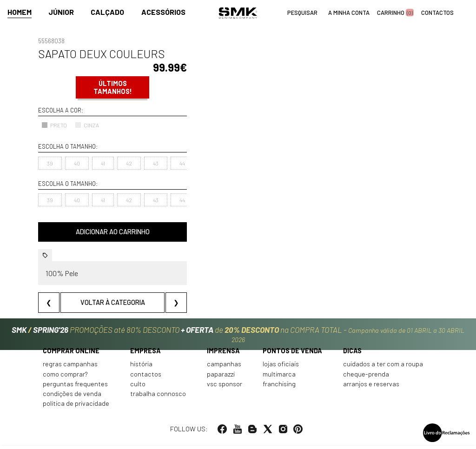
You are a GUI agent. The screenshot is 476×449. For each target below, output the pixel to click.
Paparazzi (221, 378)
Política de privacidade (76, 408)
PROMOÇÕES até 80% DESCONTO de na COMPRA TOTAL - (238, 335)
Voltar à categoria (113, 302)
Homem (20, 12)
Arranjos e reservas (371, 388)
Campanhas (224, 368)
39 (50, 163)
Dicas (352, 355)
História (141, 368)
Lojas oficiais (281, 368)
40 (77, 163)
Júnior (61, 12)
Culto (138, 388)
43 (156, 163)
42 (129, 163)
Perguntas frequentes (75, 388)
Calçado (107, 12)
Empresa (145, 355)
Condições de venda (72, 398)
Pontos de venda (292, 355)
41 (103, 163)
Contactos (146, 378)
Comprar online (71, 355)
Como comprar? (65, 378)
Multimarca (279, 378)
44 (182, 163)
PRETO (54, 125)
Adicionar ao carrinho (113, 232)
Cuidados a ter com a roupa (383, 368)
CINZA (87, 125)
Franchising (279, 388)
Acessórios (163, 12)
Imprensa (223, 355)
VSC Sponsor (225, 388)
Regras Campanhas (70, 368)
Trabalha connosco (158, 398)
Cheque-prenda (366, 378)
